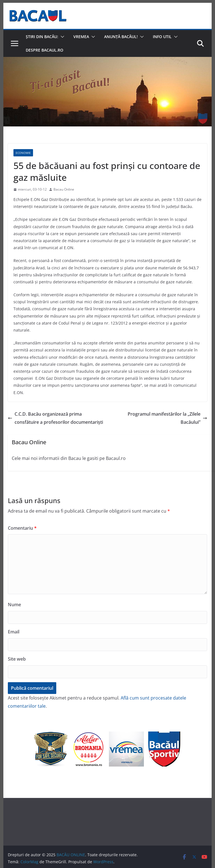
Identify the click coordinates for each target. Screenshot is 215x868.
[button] (61, 37)
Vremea (81, 37)
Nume (14, 605)
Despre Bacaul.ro (45, 50)
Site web (17, 659)
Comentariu (22, 528)
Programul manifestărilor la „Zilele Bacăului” (167, 418)
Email (14, 632)
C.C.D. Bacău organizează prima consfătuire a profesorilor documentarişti (55, 418)
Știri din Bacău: (42, 37)
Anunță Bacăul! (121, 37)
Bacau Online (64, 189)
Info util (162, 37)
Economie (23, 153)
